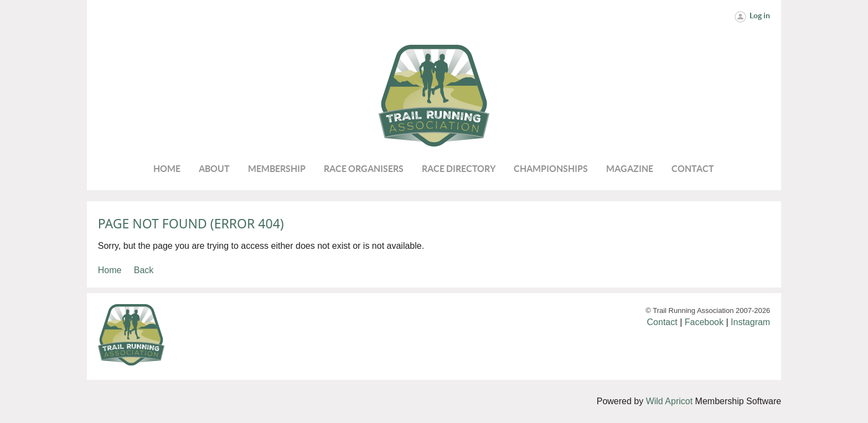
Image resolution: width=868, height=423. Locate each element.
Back (144, 270)
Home (110, 270)
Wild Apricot (669, 401)
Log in (760, 15)
